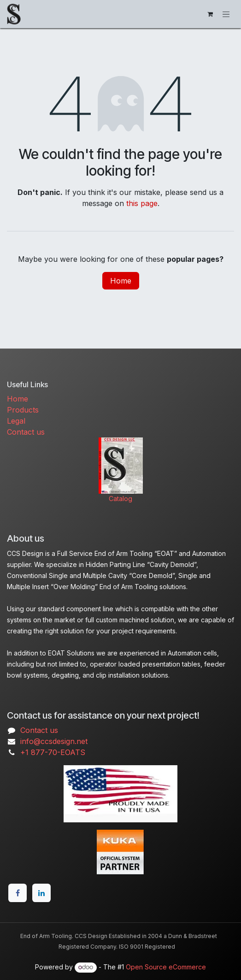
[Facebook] (18, 893)
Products (23, 410)
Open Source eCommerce (166, 967)
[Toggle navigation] (226, 14)
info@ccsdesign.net (54, 741)
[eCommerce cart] (210, 14)
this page (142, 203)
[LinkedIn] (41, 893)
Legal (16, 421)
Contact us (26, 432)
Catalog (120, 499)
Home (121, 281)
